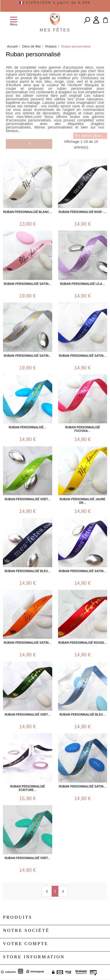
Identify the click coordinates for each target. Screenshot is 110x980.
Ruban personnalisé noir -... (83, 212)
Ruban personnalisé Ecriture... (27, 788)
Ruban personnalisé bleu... (27, 571)
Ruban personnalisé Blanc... (28, 212)
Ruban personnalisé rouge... (82, 643)
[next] (63, 891)
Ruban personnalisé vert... (28, 858)
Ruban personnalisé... (28, 428)
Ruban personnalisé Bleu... (83, 715)
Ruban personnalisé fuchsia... (83, 429)
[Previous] (47, 891)
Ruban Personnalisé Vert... (28, 499)
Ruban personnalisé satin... (28, 284)
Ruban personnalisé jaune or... (82, 501)
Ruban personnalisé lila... (83, 284)
